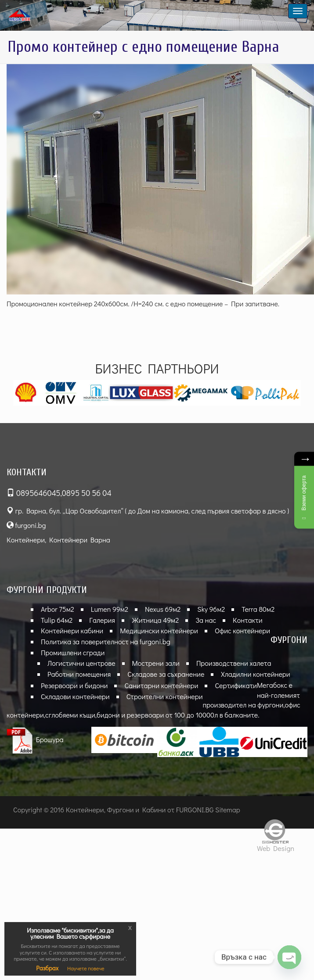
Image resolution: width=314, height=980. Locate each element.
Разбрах (47, 968)
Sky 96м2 (211, 609)
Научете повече (86, 968)
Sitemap (228, 809)
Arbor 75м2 (58, 609)
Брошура (35, 739)
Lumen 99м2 (110, 609)
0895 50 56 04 (87, 493)
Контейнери (26, 540)
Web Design (276, 848)
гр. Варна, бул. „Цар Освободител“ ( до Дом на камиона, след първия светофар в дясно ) (148, 511)
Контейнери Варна (80, 540)
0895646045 (38, 493)
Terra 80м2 (258, 609)
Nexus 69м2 (163, 609)
